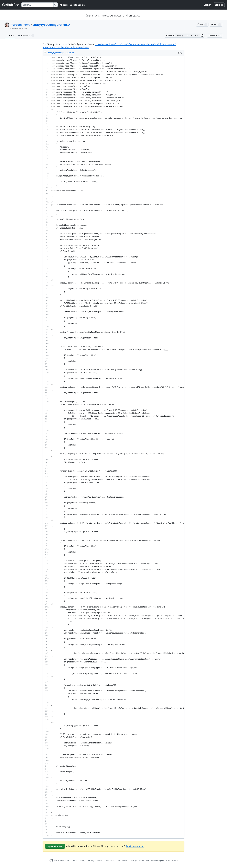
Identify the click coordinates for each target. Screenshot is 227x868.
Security (91, 860)
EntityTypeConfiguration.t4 (51, 25)
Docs (118, 860)
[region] (113, 447)
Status (99, 860)
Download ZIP (215, 36)
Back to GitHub (77, 5)
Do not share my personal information (162, 860)
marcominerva (20, 25)
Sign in (208, 5)
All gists (64, 5)
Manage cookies (137, 860)
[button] (202, 36)
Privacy (83, 860)
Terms (75, 860)
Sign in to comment (135, 846)
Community (109, 860)
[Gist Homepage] (11, 5)
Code (10, 36)
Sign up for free (55, 846)
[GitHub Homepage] (51, 860)
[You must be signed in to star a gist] (202, 25)
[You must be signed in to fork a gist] (216, 25)
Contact (125, 860)
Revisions (26, 36)
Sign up (219, 5)
